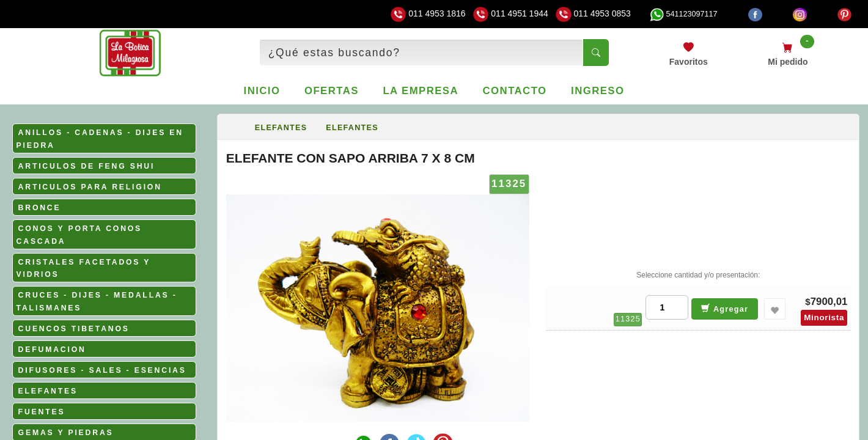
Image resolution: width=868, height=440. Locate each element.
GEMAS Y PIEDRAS (66, 433)
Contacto (515, 91)
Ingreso (598, 91)
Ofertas (332, 91)
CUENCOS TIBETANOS (74, 329)
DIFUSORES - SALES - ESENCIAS (102, 370)
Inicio (262, 91)
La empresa (421, 91)
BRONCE (40, 208)
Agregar (725, 308)
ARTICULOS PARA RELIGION (90, 187)
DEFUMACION (52, 350)
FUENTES (42, 412)
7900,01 (829, 302)
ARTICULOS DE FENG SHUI (87, 166)
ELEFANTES (48, 391)
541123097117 (683, 14)
